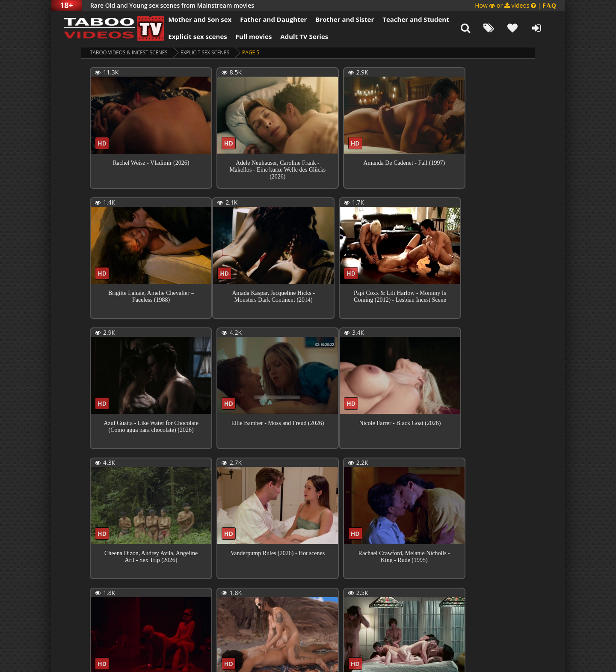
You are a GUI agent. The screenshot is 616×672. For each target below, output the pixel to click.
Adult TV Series (299, 36)
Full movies (248, 36)
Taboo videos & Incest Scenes (130, 52)
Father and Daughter (268, 19)
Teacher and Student (410, 19)
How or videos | (515, 5)
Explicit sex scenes (192, 36)
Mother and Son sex (194, 19)
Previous (109, 599)
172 (315, 598)
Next (343, 599)
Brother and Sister (339, 19)
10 (283, 598)
